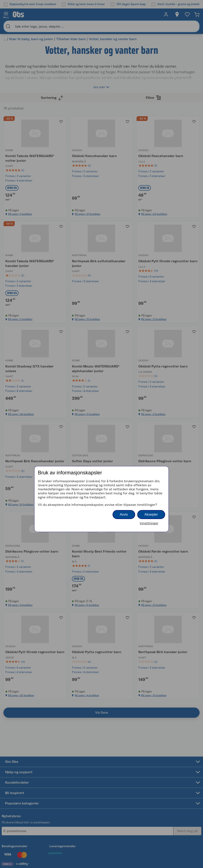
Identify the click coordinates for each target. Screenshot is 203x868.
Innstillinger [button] (149, 523)
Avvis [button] (124, 514)
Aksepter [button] (151, 514)
